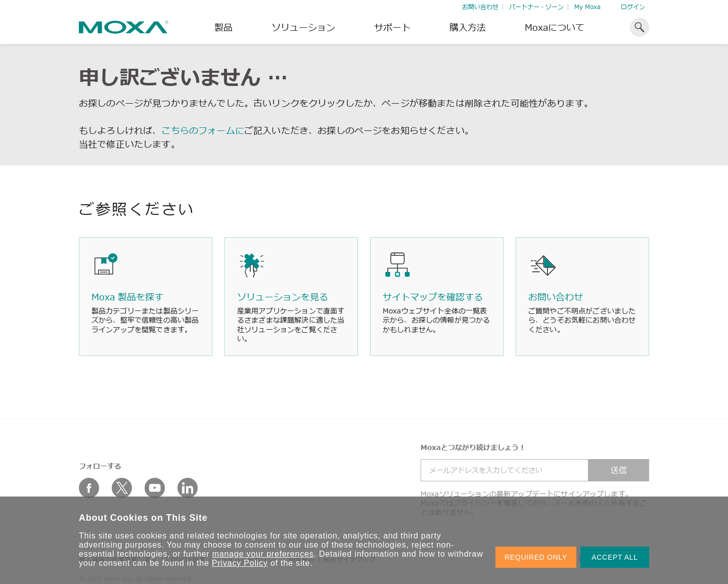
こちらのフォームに (202, 130)
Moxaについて (555, 27)
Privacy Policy (240, 563)
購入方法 (468, 27)
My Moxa (587, 7)
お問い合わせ (480, 7)
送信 (619, 470)
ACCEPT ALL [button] (615, 557)
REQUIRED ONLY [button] (536, 557)
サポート (392, 27)
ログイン (633, 7)
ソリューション (303, 27)
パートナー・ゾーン (536, 7)
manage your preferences (263, 554)
